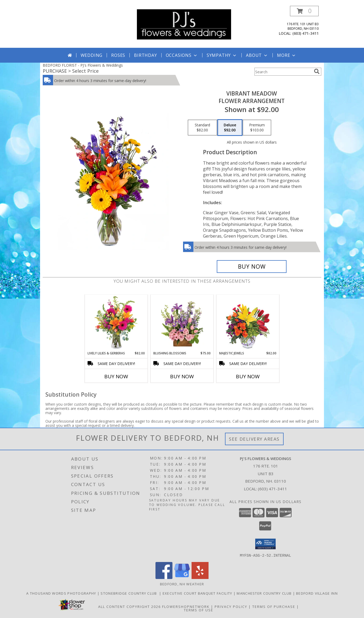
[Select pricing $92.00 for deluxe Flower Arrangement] (230, 128)
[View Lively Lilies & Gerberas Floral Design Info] (116, 323)
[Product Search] (283, 72)
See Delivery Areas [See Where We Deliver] (254, 439)
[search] (317, 71)
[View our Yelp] (200, 577)
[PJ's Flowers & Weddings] (184, 24)
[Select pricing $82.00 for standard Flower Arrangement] (202, 128)
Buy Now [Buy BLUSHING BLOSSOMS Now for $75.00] (182, 376)
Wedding (92, 55)
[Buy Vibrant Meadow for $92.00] (252, 267)
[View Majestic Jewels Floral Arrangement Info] (248, 323)
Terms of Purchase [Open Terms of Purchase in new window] (274, 606)
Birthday (145, 55)
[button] (304, 11)
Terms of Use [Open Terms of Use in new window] (199, 610)
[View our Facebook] (164, 577)
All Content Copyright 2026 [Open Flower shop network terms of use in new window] (129, 606)
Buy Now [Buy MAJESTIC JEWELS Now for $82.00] (248, 376)
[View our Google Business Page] (182, 577)
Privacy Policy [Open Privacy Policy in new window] (231, 606)
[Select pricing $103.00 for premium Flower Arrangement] (257, 128)
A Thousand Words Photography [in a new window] (62, 593)
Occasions (182, 55)
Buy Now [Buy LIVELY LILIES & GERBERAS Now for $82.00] (116, 376)
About (257, 55)
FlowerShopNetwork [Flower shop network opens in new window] (186, 606)
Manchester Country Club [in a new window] (265, 593)
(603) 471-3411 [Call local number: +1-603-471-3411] (305, 33)
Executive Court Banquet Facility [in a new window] (198, 593)
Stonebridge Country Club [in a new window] (130, 593)
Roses (118, 55)
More (287, 55)
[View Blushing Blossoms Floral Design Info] (182, 323)
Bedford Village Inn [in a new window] (317, 593)
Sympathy (222, 55)
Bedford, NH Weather (182, 584)
